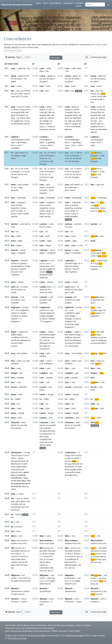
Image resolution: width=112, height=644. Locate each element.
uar (18, 118)
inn (66, 568)
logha (19, 266)
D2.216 (60, 197)
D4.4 (7, 91)
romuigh (52, 425)
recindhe (15, 478)
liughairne (15, 321)
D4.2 (7, 76)
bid (99, 343)
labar (67, 148)
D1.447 (35, 332)
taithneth (77, 118)
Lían (67, 245)
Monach (15, 588)
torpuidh (43, 112)
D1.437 (35, 231)
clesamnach (16, 591)
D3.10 (87, 152)
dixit (77, 110)
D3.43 (87, 575)
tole (17, 514)
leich (41, 436)
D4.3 (7, 86)
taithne (51, 118)
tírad (50, 292)
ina (102, 337)
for (29, 224)
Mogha (73, 316)
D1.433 (35, 184)
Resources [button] (68, 3)
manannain (16, 507)
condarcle (76, 253)
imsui (20, 543)
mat (19, 481)
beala (24, 467)
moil (67, 581)
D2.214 (60, 152)
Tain (29, 481)
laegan (14, 373)
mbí (41, 335)
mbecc (23, 153)
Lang (42, 107)
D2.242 (60, 387)
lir (30, 484)
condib (26, 214)
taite (21, 272)
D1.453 (35, 382)
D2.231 (60, 86)
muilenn (68, 543)
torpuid (23, 110)
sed (45, 340)
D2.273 (60, 588)
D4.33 (7, 404)
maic (67, 316)
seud (67, 340)
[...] (103, 94)
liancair (14, 250)
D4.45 (7, 536)
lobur (49, 361)
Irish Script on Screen (17, 638)
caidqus (14, 562)
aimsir (75, 282)
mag (28, 452)
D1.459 (35, 394)
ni (40, 156)
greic (42, 604)
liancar (68, 250)
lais (13, 236)
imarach (14, 272)
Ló (66, 399)
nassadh (68, 263)
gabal (50, 76)
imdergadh (77, 198)
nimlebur (15, 364)
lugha (13, 313)
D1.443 (35, 282)
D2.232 (60, 91)
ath (12, 79)
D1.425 (35, 68)
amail (100, 96)
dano (49, 287)
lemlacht (15, 190)
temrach (52, 551)
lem (92, 185)
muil (25, 578)
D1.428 (35, 91)
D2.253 (60, 575)
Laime (42, 394)
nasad (14, 266)
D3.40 (87, 536)
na (12, 124)
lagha (49, 313)
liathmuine (47, 434)
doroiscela (74, 266)
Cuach (48, 214)
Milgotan (15, 575)
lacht (52, 190)
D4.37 (7, 422)
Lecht (42, 241)
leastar (79, 208)
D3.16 (87, 236)
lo (12, 399)
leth (20, 418)
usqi (13, 227)
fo (54, 434)
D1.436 (35, 224)
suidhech (15, 303)
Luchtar (43, 224)
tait (79, 565)
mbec (13, 158)
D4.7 (7, 152)
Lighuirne (69, 307)
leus (13, 198)
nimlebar (69, 364)
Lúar (42, 86)
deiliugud (44, 343)
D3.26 (87, 353)
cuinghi (73, 469)
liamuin (14, 297)
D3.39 (87, 422)
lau (12, 231)
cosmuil (47, 556)
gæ (77, 373)
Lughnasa (69, 260)
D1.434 (35, 197)
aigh (13, 118)
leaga (78, 335)
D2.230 (60, 452)
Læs (41, 236)
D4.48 (7, 575)
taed (104, 559)
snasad (24, 260)
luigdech (94, 310)
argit (20, 211)
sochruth (69, 300)
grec (80, 602)
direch (23, 118)
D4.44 (7, 531)
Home (38, 3)
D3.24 (87, 307)
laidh (19, 236)
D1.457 (35, 404)
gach (17, 153)
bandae (20, 378)
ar (23, 266)
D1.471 (35, 548)
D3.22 (87, 297)
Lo (41, 399)
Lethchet (69, 418)
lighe (20, 241)
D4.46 (7, 540)
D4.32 (7, 399)
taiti (67, 272)
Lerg (42, 353)
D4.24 (7, 353)
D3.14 (87, 224)
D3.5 (86, 86)
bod (17, 96)
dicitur (16, 110)
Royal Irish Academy (75, 635)
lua (12, 531)
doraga (14, 461)
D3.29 (87, 373)
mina (22, 337)
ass (12, 568)
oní (76, 599)
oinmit (77, 458)
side (41, 562)
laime (14, 394)
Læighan (44, 373)
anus (20, 562)
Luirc (42, 382)
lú (46, 156)
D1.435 (35, 202)
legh (24, 156)
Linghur (68, 332)
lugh (28, 266)
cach (48, 185)
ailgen (49, 245)
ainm (24, 422)
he (12, 581)
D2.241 (60, 382)
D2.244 (60, 399)
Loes (42, 68)
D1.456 (35, 399)
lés (47, 71)
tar (27, 115)
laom (13, 282)
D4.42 (7, 522)
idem (42, 71)
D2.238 (60, 353)
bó (47, 231)
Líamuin (43, 297)
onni (23, 599)
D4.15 (7, 241)
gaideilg (51, 142)
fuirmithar (69, 324)
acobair (42, 263)
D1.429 (35, 107)
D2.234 (60, 231)
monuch (21, 594)
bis (26, 224)
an (47, 565)
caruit (23, 250)
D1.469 (35, 536)
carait (76, 250)
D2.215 (60, 184)
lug (41, 269)
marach (76, 269)
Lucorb (43, 387)
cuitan (14, 578)
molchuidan (70, 578)
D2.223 (60, 282)
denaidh (68, 475)
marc (13, 540)
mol (22, 556)
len (43, 156)
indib (45, 346)
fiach (20, 145)
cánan (21, 458)
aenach (23, 269)
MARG (74, 461)
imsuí (75, 543)
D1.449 (35, 361)
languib (17, 112)
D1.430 (35, 137)
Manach (43, 599)
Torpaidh (69, 112)
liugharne (15, 307)
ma (103, 185)
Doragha (43, 431)
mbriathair (18, 124)
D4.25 (7, 361)
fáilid (46, 399)
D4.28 (7, 377)
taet (18, 565)
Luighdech (69, 313)
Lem (42, 185)
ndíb (41, 216)
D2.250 (60, 536)
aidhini (14, 335)
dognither (44, 208)
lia (12, 514)
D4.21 (7, 297)
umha (42, 211)
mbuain (68, 129)
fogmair (94, 269)
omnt (13, 458)
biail (20, 394)
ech (21, 536)
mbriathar (44, 129)
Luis (41, 91)
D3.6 (86, 91)
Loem (42, 282)
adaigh (46, 121)
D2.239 (60, 373)
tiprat (67, 425)
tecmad (43, 161)
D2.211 (60, 107)
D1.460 (35, 418)
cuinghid (43, 439)
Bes (75, 112)
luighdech (25, 310)
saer (19, 368)
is (25, 266)
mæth (42, 187)
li (18, 475)
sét (80, 124)
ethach (18, 428)
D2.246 (60, 236)
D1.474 (35, 599)
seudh (14, 340)
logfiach (15, 137)
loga (47, 266)
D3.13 (87, 202)
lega (98, 335)
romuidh (23, 425)
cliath (25, 287)
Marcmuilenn (46, 540)
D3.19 (87, 250)
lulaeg (17, 156)
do (12, 94)
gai (21, 373)
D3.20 (87, 260)
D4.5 (7, 107)
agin (52, 161)
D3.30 (87, 377)
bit (16, 343)
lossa (70, 343)
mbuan (27, 124)
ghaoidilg (22, 142)
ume (13, 211)
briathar (77, 126)
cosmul (14, 556)
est (28, 76)
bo (17, 231)
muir (26, 478)
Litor (42, 361)
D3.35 (87, 404)
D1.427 (35, 86)
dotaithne (20, 115)
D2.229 (60, 422)
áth (44, 79)
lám (47, 91)
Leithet (43, 418)
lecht (13, 241)
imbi (26, 332)
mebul (28, 107)
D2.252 (60, 548)
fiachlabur (15, 148)
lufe (13, 378)
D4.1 (7, 68)
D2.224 (60, 287)
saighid (17, 121)
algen (13, 253)
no (23, 107)
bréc (68, 126)
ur (98, 202)
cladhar (14, 319)
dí (78, 559)
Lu (41, 153)
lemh (13, 185)
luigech (43, 313)
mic (53, 313)
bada (13, 467)
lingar (14, 332)
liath (13, 475)
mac (18, 310)
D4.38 (7, 452)
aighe (16, 581)
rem (28, 501)
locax (13, 145)
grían (42, 118)
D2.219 (60, 245)
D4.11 (7, 202)
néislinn (43, 356)
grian (13, 115)
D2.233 (60, 224)
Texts (45, 3)
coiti (76, 224)
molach (52, 554)
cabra (18, 501)
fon (16, 290)
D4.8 (7, 168)
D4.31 (7, 394)
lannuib (14, 216)
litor (13, 361)
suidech (68, 303)
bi (24, 562)
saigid (42, 127)
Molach (77, 554)
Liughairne (45, 307)
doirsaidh (15, 551)
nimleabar (48, 364)
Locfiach (43, 137)
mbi (98, 332)
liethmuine (16, 464)
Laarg (42, 76)
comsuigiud (45, 140)
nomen (27, 91)
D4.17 (7, 250)
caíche (42, 565)
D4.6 (7, 137)
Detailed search (79, 4)
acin (100, 158)
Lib (66, 368)
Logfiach (95, 137)
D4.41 (7, 514)
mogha (23, 313)
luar (13, 86)
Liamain (69, 297)
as (18, 425)
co (53, 214)
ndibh (67, 216)
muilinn (14, 543)
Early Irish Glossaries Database (17, 5)
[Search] (95, 4)
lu (12, 153)
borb (19, 86)
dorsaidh (43, 551)
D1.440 (35, 245)
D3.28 (87, 368)
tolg (13, 205)
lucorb (14, 387)
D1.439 (35, 241)
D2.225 (60, 307)
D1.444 (35, 287)
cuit (20, 578)
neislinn (79, 353)
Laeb (67, 404)
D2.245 (60, 404)
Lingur (43, 332)
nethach (47, 428)
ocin (70, 161)
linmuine (52, 431)
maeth (26, 185)
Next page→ (56, 58)
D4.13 (7, 231)
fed (74, 321)
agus (13, 142)
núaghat (50, 316)
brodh (100, 99)
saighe (75, 124)
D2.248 (60, 418)
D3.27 (87, 361)
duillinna (68, 337)
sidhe (18, 559)
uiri (12, 310)
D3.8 (86, 137)
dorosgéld (47, 269)
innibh (79, 343)
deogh (51, 394)
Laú (67, 231)
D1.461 (35, 422)
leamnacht (73, 187)
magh (67, 455)
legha (20, 335)
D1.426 (35, 76)
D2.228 (60, 368)
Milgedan (44, 575)
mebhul (68, 110)
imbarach (44, 275)
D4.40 (7, 498)
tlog (67, 205)
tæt (41, 571)
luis (13, 91)
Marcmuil (97, 540)
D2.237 (60, 297)
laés (13, 408)
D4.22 (7, 307)
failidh (18, 399)
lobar (74, 361)
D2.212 (60, 137)
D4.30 (7, 387)
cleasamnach (70, 591)
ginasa (23, 263)
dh (26, 562)
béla (49, 439)
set (22, 121)
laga (100, 310)
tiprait (42, 425)
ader (105, 96)
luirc (13, 382)
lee (25, 475)
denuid (43, 445)
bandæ (49, 378)
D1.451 (35, 373)
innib (20, 343)
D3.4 (86, 76)
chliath (68, 290)
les (29, 68)
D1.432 (35, 152)
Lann (42, 202)
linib (23, 112)
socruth (43, 300)
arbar (42, 292)
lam (18, 91)
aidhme (47, 335)
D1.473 (35, 588)
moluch (18, 554)
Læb (42, 404)
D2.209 (60, 68)
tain (21, 504)
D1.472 (35, 575)
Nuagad (68, 319)
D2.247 (60, 394)
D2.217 (60, 202)
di (44, 562)
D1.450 (35, 368)
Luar (67, 86)
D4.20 (7, 287)
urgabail (50, 202)
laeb (13, 404)
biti (41, 346)
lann (13, 202)
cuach (20, 214)
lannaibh (74, 216)
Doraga (68, 464)
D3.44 (87, 588)
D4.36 (7, 418)
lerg (13, 353)
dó (50, 584)
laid (102, 236)
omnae (77, 472)
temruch (23, 551)
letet (13, 418)
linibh (75, 115)
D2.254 (60, 599)
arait (13, 96)
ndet (28, 118)
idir (24, 68)
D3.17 (87, 241)
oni (51, 599)
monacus (15, 602)
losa (13, 343)
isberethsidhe (71, 565)
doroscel (15, 269)
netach (72, 428)
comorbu (18, 527)
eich (25, 543)
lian (13, 245)
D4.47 (7, 548)
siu (12, 484)
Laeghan (69, 373)
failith (72, 399)
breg (20, 107)
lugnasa (15, 260)
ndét (48, 124)
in (30, 94)
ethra (49, 445)
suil (19, 382)
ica (24, 290)
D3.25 (87, 332)
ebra (21, 94)
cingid (19, 467)
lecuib (16, 486)
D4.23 (7, 332)
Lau (67, 153)
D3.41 (87, 540)
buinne (19, 205)
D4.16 (7, 245)
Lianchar (44, 250)
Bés (50, 112)
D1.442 (35, 260)
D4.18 (7, 260)
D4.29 (7, 382)
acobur (14, 263)
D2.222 (60, 260)
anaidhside (72, 559)
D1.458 (35, 236)
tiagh (21, 332)
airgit (49, 211)
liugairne (48, 321)
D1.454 (35, 387)
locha (42, 390)
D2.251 (60, 540)
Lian (42, 245)
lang (13, 107)
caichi (72, 562)
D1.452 (35, 377)
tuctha (79, 455)
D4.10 (7, 197)
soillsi (20, 68)
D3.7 (86, 107)
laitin (28, 140)
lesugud (50, 156)
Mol (13, 548)
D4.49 (7, 588)
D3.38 (87, 418)
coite (22, 224)
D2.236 (60, 241)
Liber (42, 368)
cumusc (14, 346)
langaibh (69, 115)
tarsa (13, 455)
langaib (43, 115)
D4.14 (7, 236)
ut (25, 76)
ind (22, 565)
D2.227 (60, 361)
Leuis (67, 198)
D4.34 (7, 408)
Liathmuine (70, 452)
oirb (50, 387)
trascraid (43, 442)
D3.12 (87, 197)
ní (27, 556)
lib (13, 368)
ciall (27, 112)
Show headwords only (13, 50)
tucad (19, 455)
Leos (13, 68)
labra (23, 559)
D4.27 (7, 373)
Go (108, 4)
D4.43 (7, 526)
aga (66, 292)
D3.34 (87, 399)
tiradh (14, 292)
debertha (44, 584)
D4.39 (7, 494)
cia (49, 158)
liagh (77, 324)
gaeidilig (77, 142)
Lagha (77, 313)
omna (50, 442)
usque (49, 227)
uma (67, 211)
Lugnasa (43, 260)
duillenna (45, 337)
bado (46, 436)
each (49, 536)
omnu (22, 469)
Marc (42, 536)
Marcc (14, 536)
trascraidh (69, 472)
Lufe (42, 378)
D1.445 (35, 297)
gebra (23, 501)
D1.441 (35, 250)
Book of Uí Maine (38, 635)
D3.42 (87, 548)
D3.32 (87, 387)
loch (13, 428)
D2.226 (60, 332)
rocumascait (73, 346)
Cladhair (68, 321)
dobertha (69, 584)
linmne (15, 422)
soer (73, 368)
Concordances (55, 3)
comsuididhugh (72, 140)
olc (45, 153)
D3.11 (87, 184)
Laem (67, 287)
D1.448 (35, 353)
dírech (42, 124)
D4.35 (7, 413)
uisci (70, 227)
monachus (44, 602)
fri (12, 121)
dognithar (69, 208)
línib (48, 115)
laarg (13, 76)
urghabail (76, 202)
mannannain (19, 484)
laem (13, 287)
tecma (79, 158)
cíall (52, 115)
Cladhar (52, 319)
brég (49, 107)
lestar (52, 208)
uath (21, 475)
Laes (67, 236)
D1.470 (35, 540)
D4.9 (7, 184)
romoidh (77, 425)
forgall (14, 594)
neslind (24, 353)
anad (13, 559)
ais (73, 568)
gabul (21, 76)
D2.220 (60, 250)
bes (29, 110)
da (16, 79)
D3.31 (87, 382)
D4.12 (7, 224)
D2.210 (60, 76)
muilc (42, 543)
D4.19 (7, 282)
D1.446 (35, 307)
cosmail (70, 556)
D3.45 (87, 599)
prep (18, 531)
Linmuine (44, 422)
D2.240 (60, 377)
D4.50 (7, 599)
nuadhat (15, 316)
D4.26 (7, 368)
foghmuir (15, 275)
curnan (68, 461)
